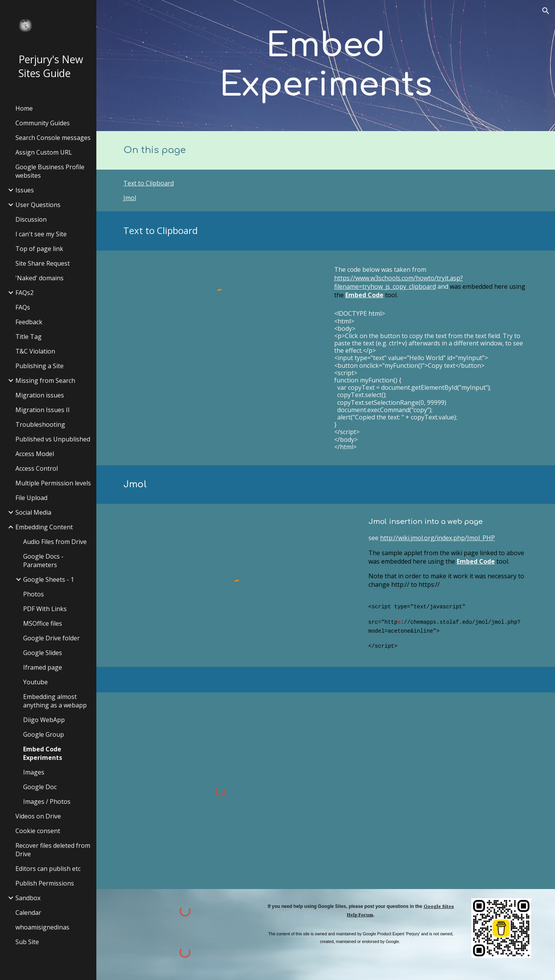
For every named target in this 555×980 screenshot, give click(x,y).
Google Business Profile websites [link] (50, 171)
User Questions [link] (38, 205)
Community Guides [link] (43, 123)
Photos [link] (34, 594)
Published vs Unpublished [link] (53, 439)
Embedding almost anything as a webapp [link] (55, 701)
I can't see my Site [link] (41, 234)
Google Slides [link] (43, 653)
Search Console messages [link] (53, 138)
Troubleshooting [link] (40, 424)
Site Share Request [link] (43, 263)
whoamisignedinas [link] (42, 927)
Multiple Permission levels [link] (53, 483)
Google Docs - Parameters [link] (43, 561)
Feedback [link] (29, 322)
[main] (326, 66)
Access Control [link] (37, 468)
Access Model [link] (35, 454)
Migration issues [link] (40, 395)
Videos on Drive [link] (38, 816)
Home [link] (24, 108)
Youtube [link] (35, 682)
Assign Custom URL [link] (44, 152)
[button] (546, 11)
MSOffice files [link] (43, 623)
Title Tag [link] (29, 337)
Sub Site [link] (27, 942)
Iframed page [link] (43, 667)
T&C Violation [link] (35, 351)
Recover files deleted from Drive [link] (53, 850)
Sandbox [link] (28, 898)
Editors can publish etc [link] (48, 869)
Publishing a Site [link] (40, 366)
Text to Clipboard (149, 183)
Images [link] (34, 772)
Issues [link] (25, 190)
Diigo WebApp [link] (44, 720)
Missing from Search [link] (45, 381)
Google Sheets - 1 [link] (49, 579)
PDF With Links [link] (45, 609)
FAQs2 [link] (24, 293)
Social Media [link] (33, 512)
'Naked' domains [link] (40, 278)
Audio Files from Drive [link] (55, 542)
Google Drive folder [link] (51, 638)
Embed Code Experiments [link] (43, 753)
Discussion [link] (31, 219)
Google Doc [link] (40, 787)
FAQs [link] (23, 307)
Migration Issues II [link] (43, 410)
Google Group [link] (44, 734)
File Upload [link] (31, 498)
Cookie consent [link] (38, 831)
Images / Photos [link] (47, 802)
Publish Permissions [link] (45, 883)
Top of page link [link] (39, 249)
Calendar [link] (28, 913)
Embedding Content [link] (44, 527)
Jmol (130, 198)
